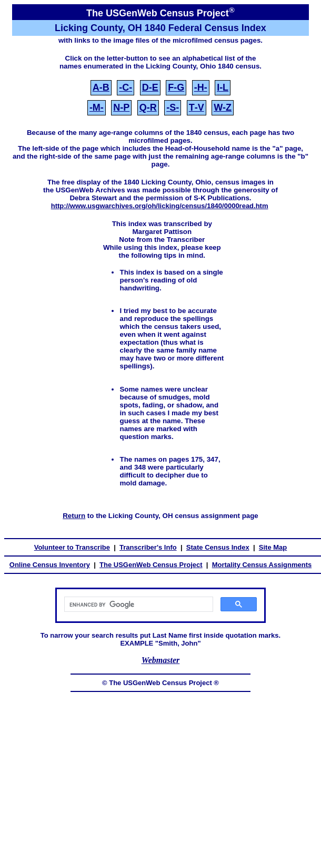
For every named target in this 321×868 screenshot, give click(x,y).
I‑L (223, 87)
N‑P (121, 108)
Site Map (273, 547)
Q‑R (148, 108)
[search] (138, 604)
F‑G (176, 87)
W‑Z (223, 108)
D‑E (150, 87)
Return (74, 516)
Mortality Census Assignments (262, 565)
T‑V (197, 108)
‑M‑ (97, 108)
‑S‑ (173, 108)
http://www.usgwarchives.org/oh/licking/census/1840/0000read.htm (160, 206)
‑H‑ (201, 87)
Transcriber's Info (148, 547)
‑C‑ (126, 87)
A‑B (101, 87)
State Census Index (218, 547)
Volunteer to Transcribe (72, 547)
